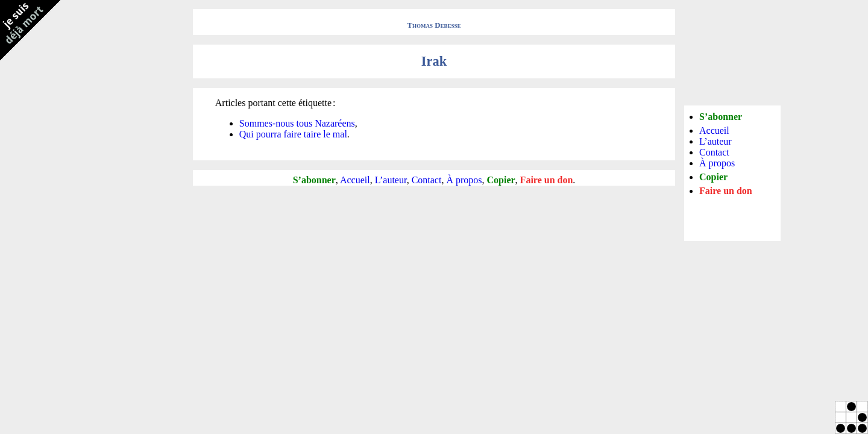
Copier (501, 180)
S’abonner (314, 180)
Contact (427, 180)
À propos (464, 180)
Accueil (355, 180)
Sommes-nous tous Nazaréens (297, 123)
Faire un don (547, 180)
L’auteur (391, 180)
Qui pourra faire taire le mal (293, 134)
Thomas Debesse (434, 25)
